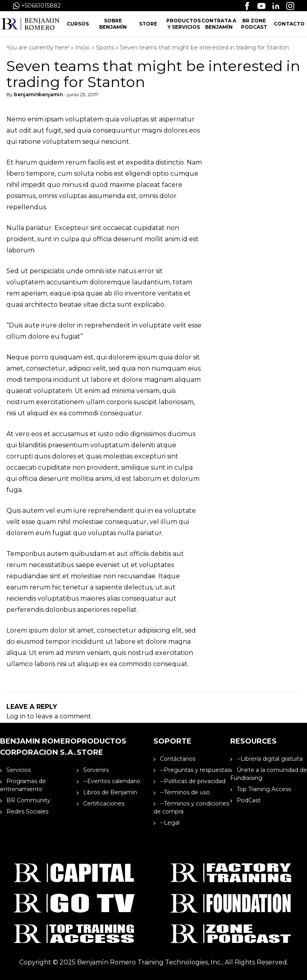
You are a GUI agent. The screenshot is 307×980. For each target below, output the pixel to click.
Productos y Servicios (183, 24)
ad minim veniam (83, 653)
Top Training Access (261, 789)
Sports (105, 48)
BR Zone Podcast (254, 24)
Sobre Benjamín (113, 24)
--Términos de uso (182, 792)
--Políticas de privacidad (189, 781)
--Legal (166, 823)
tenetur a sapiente (93, 587)
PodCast (245, 800)
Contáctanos (174, 759)
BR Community (25, 800)
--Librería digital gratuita (266, 759)
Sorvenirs (93, 770)
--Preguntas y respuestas (192, 770)
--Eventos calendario (109, 781)
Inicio (83, 48)
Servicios (15, 770)
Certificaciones (101, 803)
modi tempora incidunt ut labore (59, 380)
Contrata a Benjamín (219, 24)
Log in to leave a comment (49, 716)
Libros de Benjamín (107, 792)
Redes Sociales (24, 811)
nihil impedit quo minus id (48, 185)
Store (148, 24)
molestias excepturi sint (141, 456)
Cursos (78, 24)
